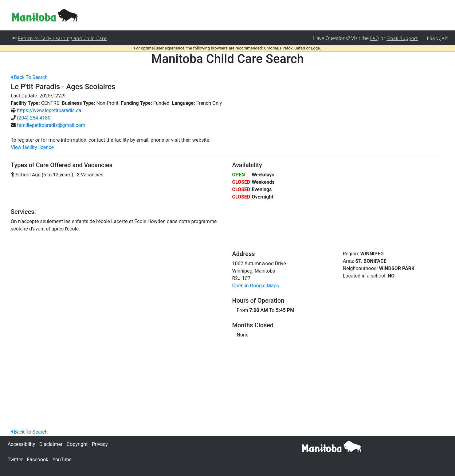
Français (438, 38)
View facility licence (32, 148)
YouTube (62, 460)
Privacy (100, 444)
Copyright (77, 444)
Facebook (38, 460)
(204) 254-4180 (34, 118)
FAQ (374, 38)
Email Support (402, 38)
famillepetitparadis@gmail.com (51, 126)
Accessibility (22, 444)
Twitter (15, 460)
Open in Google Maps (256, 286)
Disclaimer (51, 444)
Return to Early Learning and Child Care (63, 38)
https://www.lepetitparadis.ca (49, 111)
